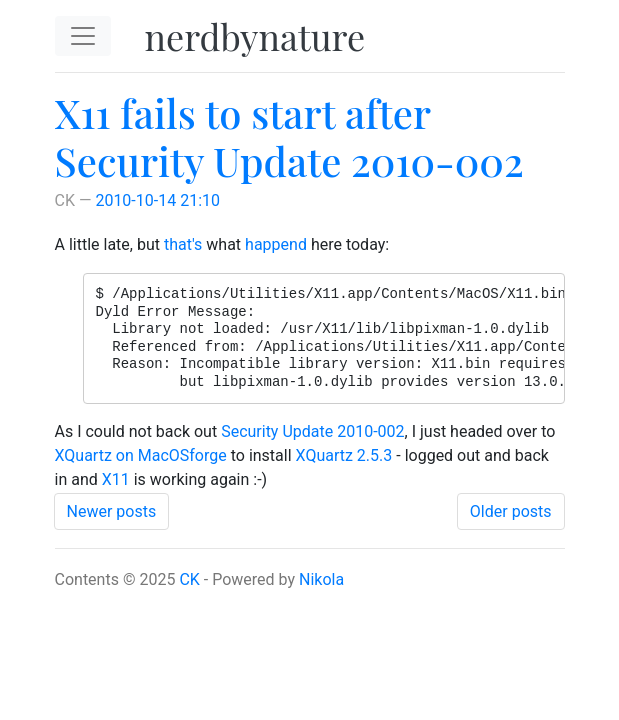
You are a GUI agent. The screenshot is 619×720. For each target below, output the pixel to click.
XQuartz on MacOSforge (141, 455)
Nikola (321, 579)
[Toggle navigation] (83, 36)
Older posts (511, 511)
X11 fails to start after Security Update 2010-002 (289, 136)
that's (183, 244)
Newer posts (112, 511)
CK (189, 579)
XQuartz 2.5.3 (344, 455)
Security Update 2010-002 (312, 431)
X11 (116, 479)
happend (276, 244)
